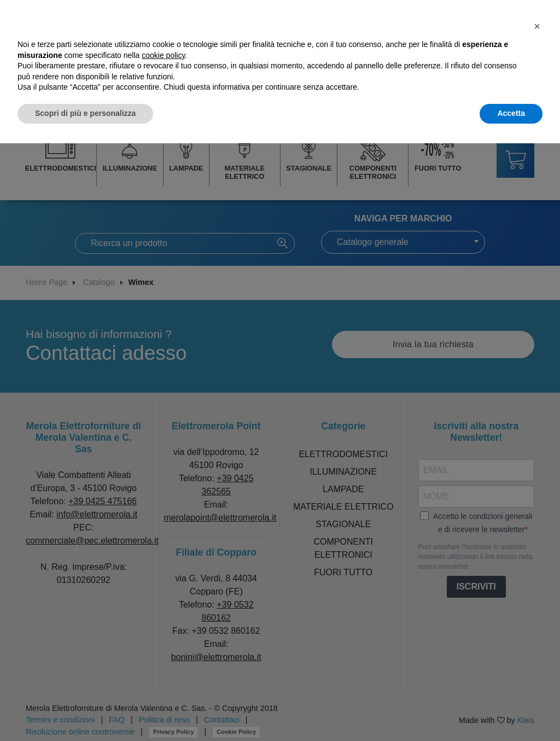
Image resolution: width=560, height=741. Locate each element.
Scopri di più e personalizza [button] (85, 113)
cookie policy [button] (163, 55)
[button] (537, 26)
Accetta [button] (511, 113)
